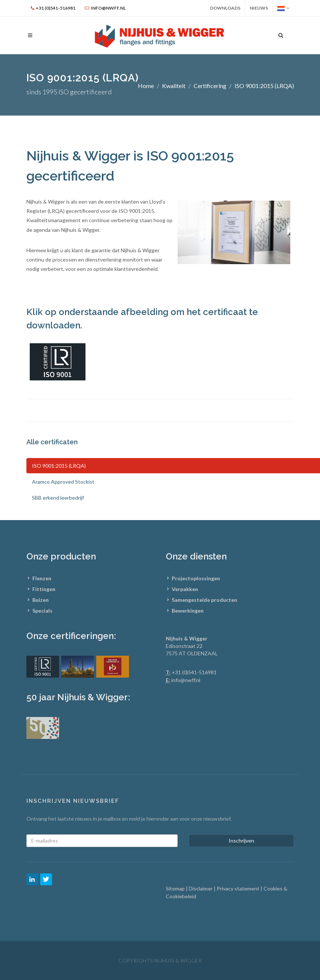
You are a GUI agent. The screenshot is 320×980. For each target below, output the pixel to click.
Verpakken (185, 589)
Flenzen (42, 578)
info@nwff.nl (186, 680)
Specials (42, 611)
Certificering (210, 86)
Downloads (225, 8)
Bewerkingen (188, 611)
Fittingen (44, 589)
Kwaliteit (174, 86)
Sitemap (176, 888)
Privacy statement (239, 888)
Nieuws (259, 8)
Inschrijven (241, 841)
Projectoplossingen (196, 578)
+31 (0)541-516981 (194, 672)
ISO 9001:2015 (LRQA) (264, 86)
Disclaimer (201, 888)
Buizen (41, 600)
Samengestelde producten (204, 600)
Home (146, 86)
